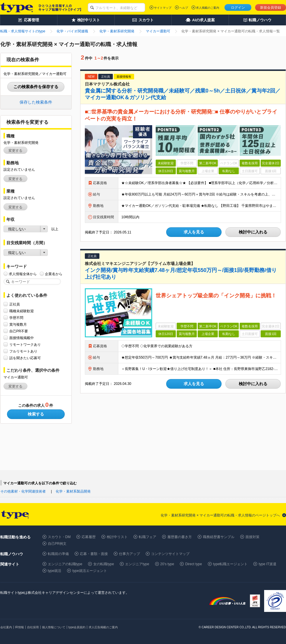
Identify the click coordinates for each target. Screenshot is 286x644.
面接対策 (252, 537)
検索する (36, 414)
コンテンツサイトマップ (170, 554)
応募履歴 (89, 537)
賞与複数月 (18, 324)
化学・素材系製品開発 (73, 491)
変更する (15, 151)
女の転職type (104, 564)
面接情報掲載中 (22, 338)
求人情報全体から (23, 274)
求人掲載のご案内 (208, 8)
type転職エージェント (230, 564)
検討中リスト (117, 537)
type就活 (55, 571)
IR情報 (20, 627)
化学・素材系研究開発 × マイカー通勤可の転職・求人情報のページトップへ (220, 515)
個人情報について (54, 627)
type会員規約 (77, 627)
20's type (167, 564)
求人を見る (194, 232)
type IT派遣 (267, 564)
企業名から (54, 274)
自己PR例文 (57, 544)
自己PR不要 (19, 331)
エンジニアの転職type (65, 564)
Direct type (193, 564)
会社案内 (6, 627)
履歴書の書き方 (180, 537)
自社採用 (33, 627)
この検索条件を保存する (36, 87)
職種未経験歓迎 (22, 311)
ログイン (238, 8)
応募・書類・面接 (94, 554)
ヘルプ (184, 8)
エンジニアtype (137, 564)
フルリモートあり (23, 351)
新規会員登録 (271, 8)
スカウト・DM (59, 537)
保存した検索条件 (36, 102)
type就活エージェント (90, 571)
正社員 (15, 304)
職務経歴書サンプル (219, 537)
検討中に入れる (253, 232)
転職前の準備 (58, 554)
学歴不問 (16, 318)
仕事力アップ (129, 554)
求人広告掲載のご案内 (103, 627)
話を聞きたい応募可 (25, 358)
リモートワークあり (25, 344)
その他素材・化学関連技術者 (23, 491)
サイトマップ (163, 8)
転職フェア (148, 537)
